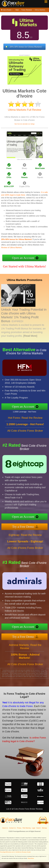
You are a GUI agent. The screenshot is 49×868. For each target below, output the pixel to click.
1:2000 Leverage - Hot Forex (27, 411)
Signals (40, 177)
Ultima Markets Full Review (24, 110)
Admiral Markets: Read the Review (25, 649)
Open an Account (23, 258)
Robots (24, 177)
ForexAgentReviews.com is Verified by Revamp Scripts (15, 852)
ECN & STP (9, 186)
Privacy (19, 828)
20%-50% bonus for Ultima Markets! (26, 47)
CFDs (9, 177)
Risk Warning (27, 828)
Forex (9, 168)
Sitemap (44, 828)
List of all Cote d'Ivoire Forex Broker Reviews (24, 809)
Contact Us (12, 828)
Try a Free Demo (25, 526)
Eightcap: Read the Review (25, 537)
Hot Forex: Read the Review (25, 420)
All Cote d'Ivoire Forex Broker (25, 433)
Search (38, 828)
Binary (24, 168)
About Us (5, 828)
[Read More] (30, 336)
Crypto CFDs (24, 186)
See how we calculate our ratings (24, 124)
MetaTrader (40, 168)
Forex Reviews (27, 10)
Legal (33, 828)
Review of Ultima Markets (11, 248)
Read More (31, 858)
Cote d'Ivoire (7, 10)
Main (17, 10)
